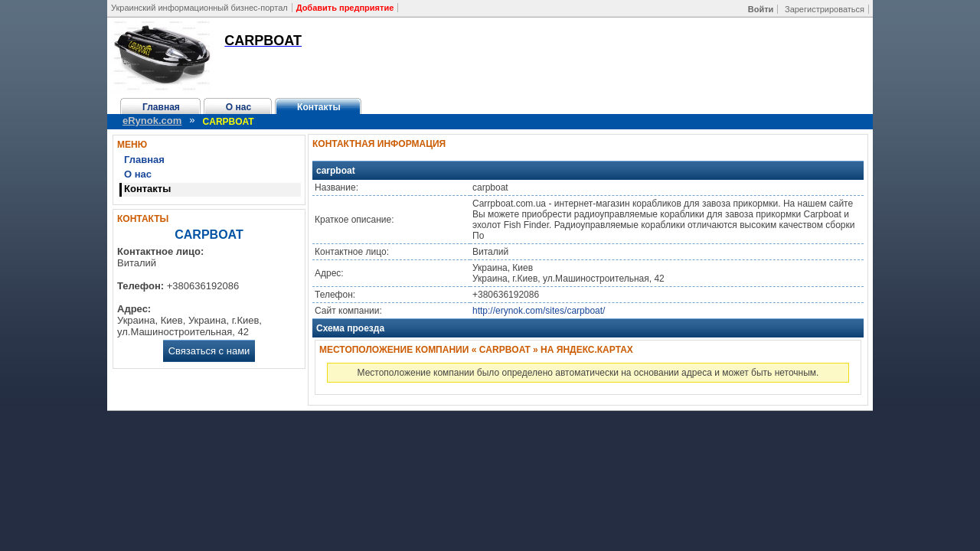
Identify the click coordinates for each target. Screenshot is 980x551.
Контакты (319, 107)
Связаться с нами (209, 351)
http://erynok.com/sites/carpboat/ (539, 311)
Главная (161, 107)
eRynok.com (152, 121)
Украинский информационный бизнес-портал (199, 8)
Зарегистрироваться (825, 9)
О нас (238, 107)
